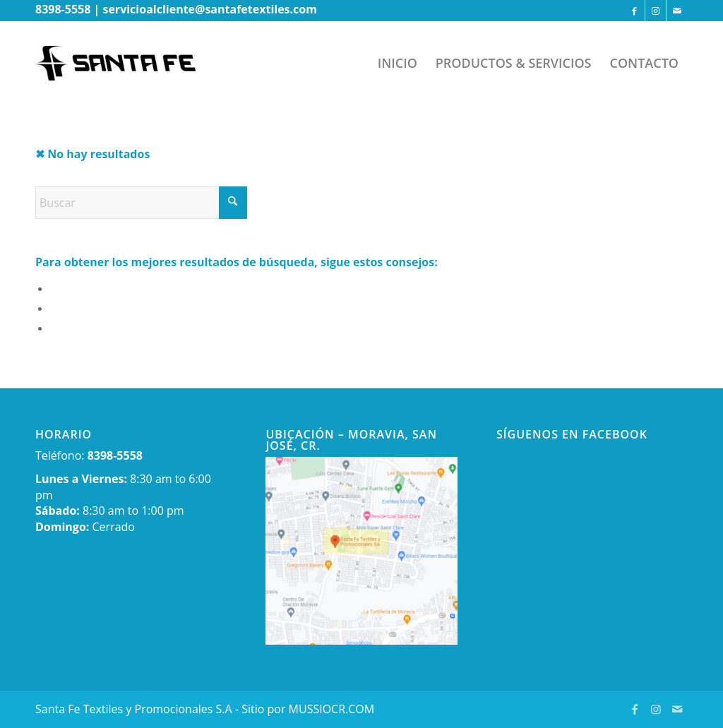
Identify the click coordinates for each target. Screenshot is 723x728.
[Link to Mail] (677, 11)
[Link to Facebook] (634, 11)
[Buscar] (141, 203)
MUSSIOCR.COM (332, 709)
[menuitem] (398, 63)
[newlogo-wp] (126, 63)
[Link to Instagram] (656, 11)
